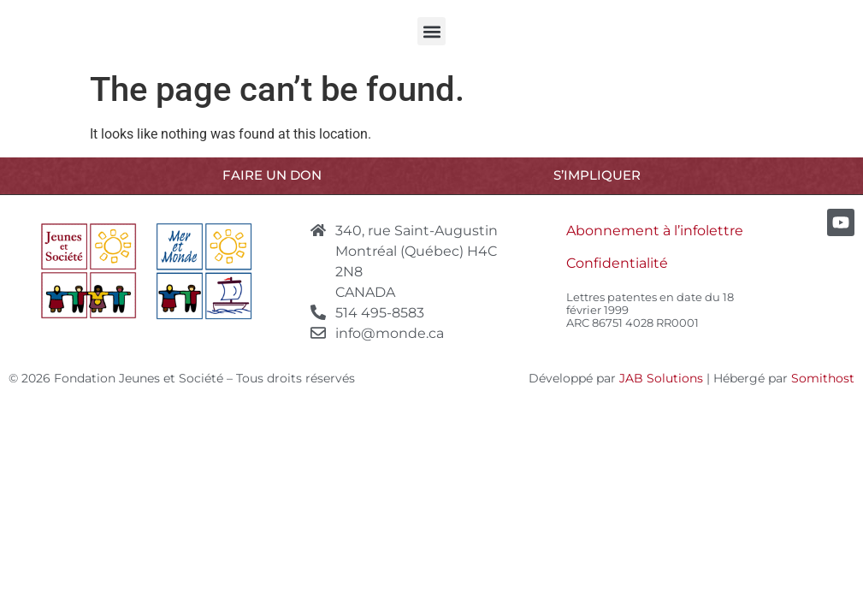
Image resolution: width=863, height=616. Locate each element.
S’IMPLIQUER (597, 175)
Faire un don (272, 175)
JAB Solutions (661, 378)
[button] (431, 31)
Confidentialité (617, 263)
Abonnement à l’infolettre (655, 231)
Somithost (823, 378)
